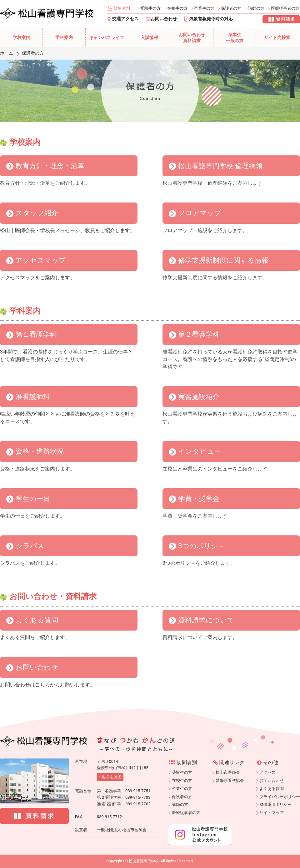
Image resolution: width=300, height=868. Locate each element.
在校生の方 (177, 8)
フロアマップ (200, 213)
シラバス (30, 546)
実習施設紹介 (199, 397)
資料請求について (206, 620)
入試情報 (149, 38)
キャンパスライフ (107, 38)
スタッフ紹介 (37, 213)
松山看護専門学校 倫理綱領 (220, 166)
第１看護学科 (36, 334)
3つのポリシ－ (202, 546)
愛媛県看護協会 (230, 780)
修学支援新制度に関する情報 (223, 260)
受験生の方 (150, 8)
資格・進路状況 (40, 451)
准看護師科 (33, 397)
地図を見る (112, 777)
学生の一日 (33, 499)
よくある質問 (37, 620)
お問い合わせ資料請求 (192, 38)
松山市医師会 (228, 772)
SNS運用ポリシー (275, 805)
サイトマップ (272, 813)
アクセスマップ (41, 260)
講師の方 (256, 8)
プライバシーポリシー (280, 797)
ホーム (7, 53)
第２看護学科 (199, 334)
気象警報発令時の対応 (211, 19)
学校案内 (22, 38)
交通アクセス (125, 19)
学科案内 (64, 38)
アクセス (267, 772)
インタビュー (200, 451)
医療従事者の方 (285, 8)
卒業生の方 (204, 8)
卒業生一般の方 (235, 38)
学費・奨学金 (199, 499)
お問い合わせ (164, 19)
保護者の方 (231, 8)
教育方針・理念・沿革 (50, 166)
